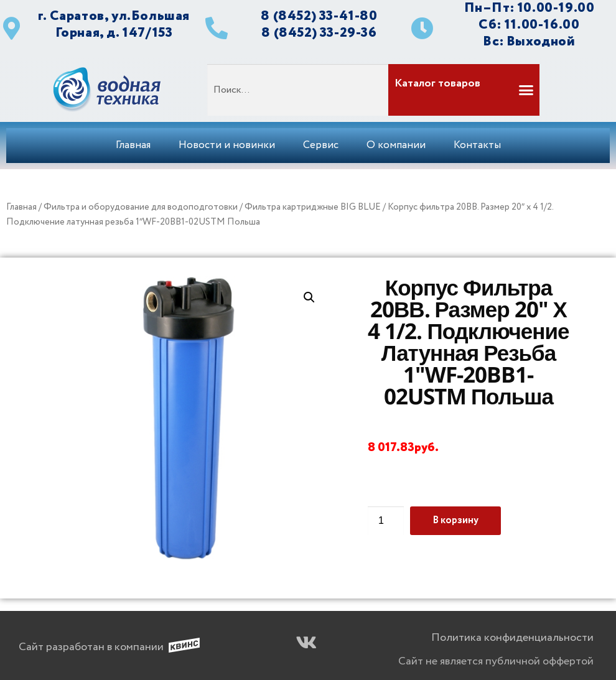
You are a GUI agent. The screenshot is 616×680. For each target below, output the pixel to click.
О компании (396, 145)
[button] (463, 90)
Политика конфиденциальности (512, 638)
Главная (133, 145)
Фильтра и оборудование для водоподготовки (141, 207)
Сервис (321, 145)
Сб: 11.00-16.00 (529, 25)
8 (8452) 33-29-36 (319, 33)
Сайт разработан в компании (91, 647)
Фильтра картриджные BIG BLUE (313, 207)
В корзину (455, 520)
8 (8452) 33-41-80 (319, 16)
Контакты (477, 145)
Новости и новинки (227, 145)
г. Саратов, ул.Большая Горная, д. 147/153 (114, 24)
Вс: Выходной (529, 41)
